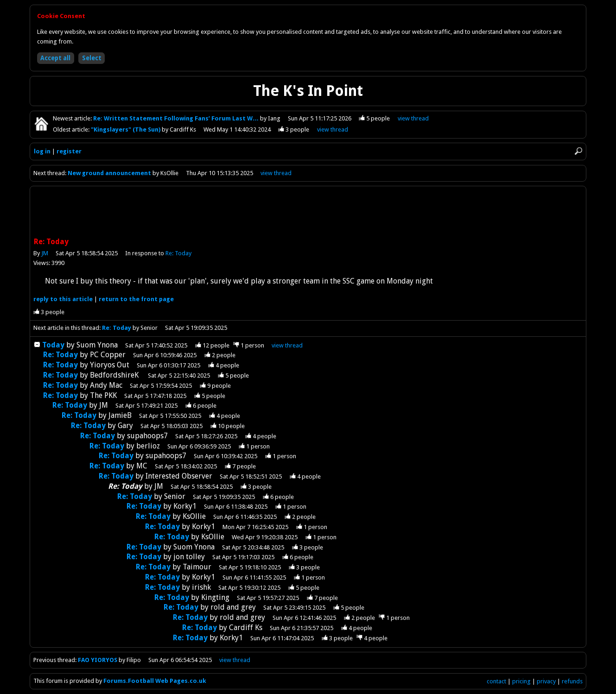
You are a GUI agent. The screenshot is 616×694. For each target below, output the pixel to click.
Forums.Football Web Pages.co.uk (155, 681)
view (413, 118)
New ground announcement (109, 173)
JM (45, 253)
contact (496, 681)
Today (53, 345)
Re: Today (178, 253)
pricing (521, 681)
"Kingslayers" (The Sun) (126, 129)
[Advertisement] (308, 213)
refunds (572, 681)
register (69, 151)
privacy (546, 681)
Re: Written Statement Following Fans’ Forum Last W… (177, 118)
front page (136, 299)
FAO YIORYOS (98, 660)
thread (287, 345)
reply (63, 299)
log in (42, 151)
